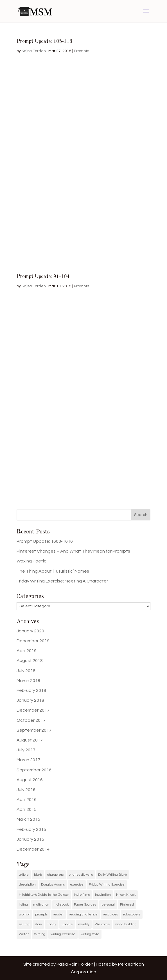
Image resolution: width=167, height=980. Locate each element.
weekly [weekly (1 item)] (84, 924)
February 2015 (31, 829)
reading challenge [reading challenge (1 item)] (83, 914)
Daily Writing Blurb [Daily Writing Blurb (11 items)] (112, 875)
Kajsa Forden (34, 51)
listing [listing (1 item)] (23, 905)
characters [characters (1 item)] (55, 875)
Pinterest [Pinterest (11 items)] (127, 905)
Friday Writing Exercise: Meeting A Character (62, 581)
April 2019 (27, 651)
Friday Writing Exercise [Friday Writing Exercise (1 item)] (107, 885)
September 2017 (34, 730)
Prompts (82, 51)
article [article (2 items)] (24, 875)
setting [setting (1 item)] (24, 924)
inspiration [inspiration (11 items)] (103, 895)
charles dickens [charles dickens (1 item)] (81, 875)
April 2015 (27, 809)
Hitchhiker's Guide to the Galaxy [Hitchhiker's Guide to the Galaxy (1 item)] (44, 895)
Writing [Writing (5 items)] (40, 934)
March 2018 (28, 681)
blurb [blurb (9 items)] (38, 875)
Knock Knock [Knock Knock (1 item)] (126, 895)
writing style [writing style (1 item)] (90, 934)
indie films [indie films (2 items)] (82, 895)
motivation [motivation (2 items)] (41, 905)
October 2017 (31, 720)
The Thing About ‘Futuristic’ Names (53, 571)
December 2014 (33, 849)
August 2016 (30, 780)
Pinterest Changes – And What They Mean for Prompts (73, 551)
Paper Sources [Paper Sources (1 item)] (85, 905)
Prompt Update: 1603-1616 (45, 541)
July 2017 (26, 750)
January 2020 (30, 631)
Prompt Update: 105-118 (44, 41)
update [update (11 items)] (67, 924)
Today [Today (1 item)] (52, 924)
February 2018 (31, 690)
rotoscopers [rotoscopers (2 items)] (132, 914)
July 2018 (26, 671)
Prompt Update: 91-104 (43, 277)
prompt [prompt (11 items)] (24, 914)
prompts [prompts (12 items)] (41, 914)
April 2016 (27, 800)
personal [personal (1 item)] (108, 905)
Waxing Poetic (31, 561)
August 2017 (30, 740)
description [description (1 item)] (27, 885)
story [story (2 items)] (38, 924)
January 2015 (30, 839)
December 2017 (33, 710)
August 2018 (30, 661)
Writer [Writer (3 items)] (24, 934)
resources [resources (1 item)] (110, 914)
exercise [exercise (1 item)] (77, 885)
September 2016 (34, 770)
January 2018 (30, 700)
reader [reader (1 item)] (58, 914)
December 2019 (33, 641)
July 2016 (26, 790)
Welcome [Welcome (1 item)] (102, 924)
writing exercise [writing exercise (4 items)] (63, 934)
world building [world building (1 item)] (126, 924)
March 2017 (28, 760)
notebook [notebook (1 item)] (62, 905)
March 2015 (28, 819)
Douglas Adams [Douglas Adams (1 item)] (53, 885)
